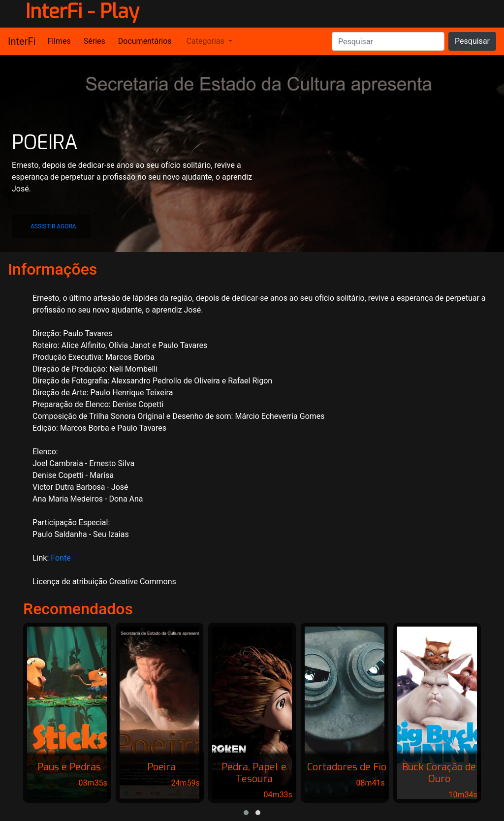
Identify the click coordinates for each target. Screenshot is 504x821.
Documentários (145, 41)
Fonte (61, 558)
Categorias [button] (205, 41)
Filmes (59, 41)
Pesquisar (472, 41)
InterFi (22, 41)
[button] (51, 226)
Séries (94, 41)
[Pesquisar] (388, 41)
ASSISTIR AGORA (53, 226)
